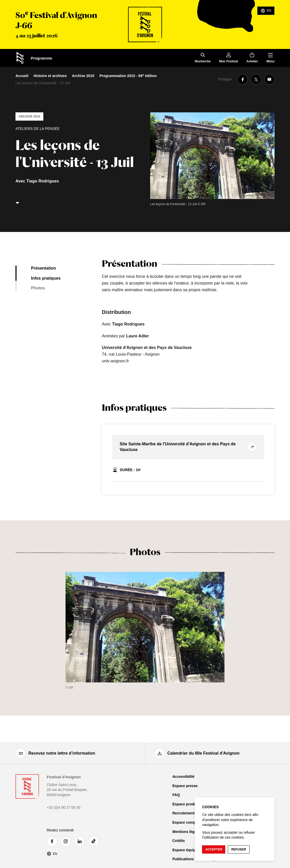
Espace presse (185, 786)
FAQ (176, 795)
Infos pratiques (46, 278)
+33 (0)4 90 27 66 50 (63, 807)
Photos (38, 288)
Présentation (43, 268)
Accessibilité (183, 777)
